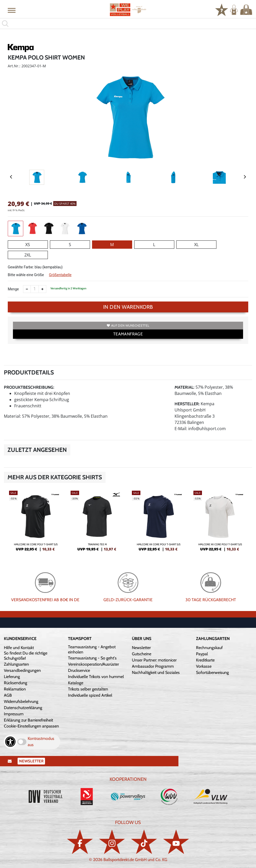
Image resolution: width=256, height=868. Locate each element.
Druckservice (79, 670)
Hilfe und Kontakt (19, 648)
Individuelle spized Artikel (90, 695)
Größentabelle (60, 275)
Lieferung (12, 677)
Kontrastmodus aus (41, 742)
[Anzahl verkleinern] (27, 289)
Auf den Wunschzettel (128, 325)
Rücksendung (16, 683)
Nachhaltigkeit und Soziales (156, 672)
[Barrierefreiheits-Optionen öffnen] (10, 742)
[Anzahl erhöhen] (42, 289)
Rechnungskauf (209, 648)
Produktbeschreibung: (29, 387)
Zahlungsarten (16, 664)
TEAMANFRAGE (128, 334)
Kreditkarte (205, 660)
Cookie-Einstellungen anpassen (31, 726)
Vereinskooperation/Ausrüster (93, 664)
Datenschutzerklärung (23, 708)
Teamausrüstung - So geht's (92, 658)
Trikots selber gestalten (88, 689)
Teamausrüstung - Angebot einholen (92, 649)
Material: (185, 387)
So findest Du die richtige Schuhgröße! (26, 656)
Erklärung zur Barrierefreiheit (28, 720)
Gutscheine (142, 654)
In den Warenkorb (128, 307)
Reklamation (15, 689)
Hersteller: (187, 404)
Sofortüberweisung (212, 672)
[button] (12, 10)
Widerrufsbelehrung (21, 701)
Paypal (202, 654)
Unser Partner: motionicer (154, 660)
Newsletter (141, 648)
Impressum (14, 714)
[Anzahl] (35, 289)
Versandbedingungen (22, 670)
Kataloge (76, 683)
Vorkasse (204, 666)
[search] (128, 24)
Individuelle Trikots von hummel (96, 677)
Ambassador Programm (153, 666)
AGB (8, 695)
